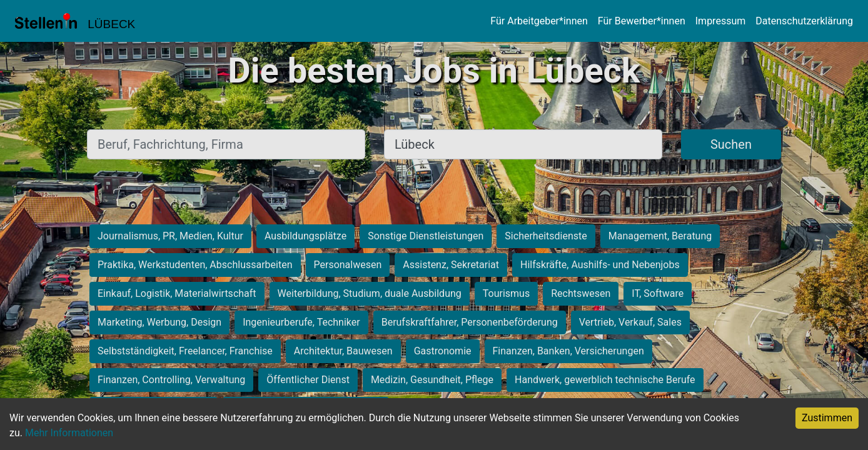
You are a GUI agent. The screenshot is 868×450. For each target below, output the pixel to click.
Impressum (721, 21)
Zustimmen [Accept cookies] (827, 418)
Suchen (731, 144)
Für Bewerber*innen (642, 21)
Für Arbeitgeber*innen (539, 21)
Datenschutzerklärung (804, 21)
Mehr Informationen (69, 433)
